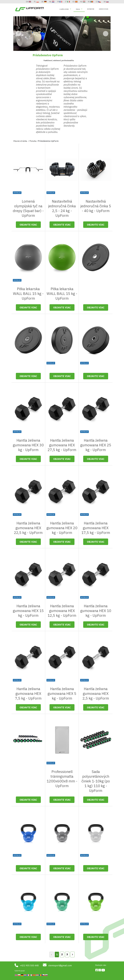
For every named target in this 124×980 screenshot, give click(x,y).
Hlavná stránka (20, 19)
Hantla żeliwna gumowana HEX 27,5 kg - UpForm (62, 445)
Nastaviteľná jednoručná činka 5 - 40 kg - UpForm (96, 206)
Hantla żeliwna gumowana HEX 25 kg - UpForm (96, 445)
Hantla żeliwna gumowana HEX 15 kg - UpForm (28, 611)
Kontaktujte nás (104, 9)
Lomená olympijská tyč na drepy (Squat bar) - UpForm (28, 208)
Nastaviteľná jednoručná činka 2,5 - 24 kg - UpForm (62, 208)
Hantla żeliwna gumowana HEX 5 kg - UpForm (62, 693)
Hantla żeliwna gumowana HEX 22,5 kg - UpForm (28, 528)
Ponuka (78, 9)
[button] (106, 39)
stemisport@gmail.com (60, 965)
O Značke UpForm (64, 9)
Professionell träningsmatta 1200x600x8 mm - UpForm (62, 779)
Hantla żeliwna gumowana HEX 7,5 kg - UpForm (28, 693)
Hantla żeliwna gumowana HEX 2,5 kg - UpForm (96, 693)
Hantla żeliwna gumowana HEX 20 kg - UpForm (62, 528)
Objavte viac (28, 225)
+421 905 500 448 (29, 965)
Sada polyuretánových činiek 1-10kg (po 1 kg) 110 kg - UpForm (96, 781)
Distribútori (91, 9)
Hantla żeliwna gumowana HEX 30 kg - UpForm (28, 445)
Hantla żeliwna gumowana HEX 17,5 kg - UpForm (96, 528)
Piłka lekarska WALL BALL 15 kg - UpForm (28, 293)
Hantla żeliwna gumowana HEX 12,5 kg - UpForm (62, 611)
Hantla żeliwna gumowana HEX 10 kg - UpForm (96, 611)
